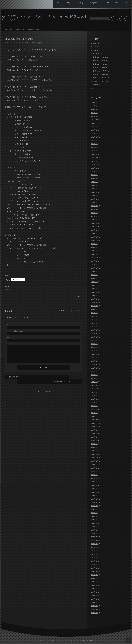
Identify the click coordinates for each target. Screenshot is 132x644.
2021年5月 (94, 165)
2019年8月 (94, 216)
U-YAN (18, 43)
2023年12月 (95, 116)
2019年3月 (94, 234)
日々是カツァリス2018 (99, 67)
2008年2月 (94, 530)
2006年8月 (94, 582)
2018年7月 (94, 244)
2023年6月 (94, 130)
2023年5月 (94, 134)
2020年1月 (94, 203)
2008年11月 (95, 503)
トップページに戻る (44, 385)
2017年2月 (94, 265)
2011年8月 (94, 396)
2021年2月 (94, 172)
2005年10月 (95, 613)
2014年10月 (95, 306)
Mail (126, 3)
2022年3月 (94, 151)
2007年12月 (95, 537)
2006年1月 (94, 603)
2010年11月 (95, 420)
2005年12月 (95, 606)
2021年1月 (94, 175)
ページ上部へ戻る (128, 640)
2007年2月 (94, 568)
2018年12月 (95, 237)
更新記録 (94, 47)
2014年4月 (94, 316)
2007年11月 (95, 540)
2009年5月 (94, 482)
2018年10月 (95, 240)
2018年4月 (94, 251)
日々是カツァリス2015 (99, 71)
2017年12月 (95, 258)
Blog (64, 3)
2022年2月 (94, 154)
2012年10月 (95, 368)
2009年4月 (94, 485)
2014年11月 (95, 303)
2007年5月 (94, 561)
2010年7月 (94, 434)
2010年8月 (94, 430)
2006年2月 (94, 599)
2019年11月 (95, 209)
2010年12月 (95, 416)
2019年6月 (94, 223)
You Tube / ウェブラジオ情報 (100, 81)
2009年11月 (95, 461)
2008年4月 (94, 523)
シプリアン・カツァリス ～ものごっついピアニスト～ (46, 17)
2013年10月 (95, 337)
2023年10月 (95, 123)
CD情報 (93, 50)
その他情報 (94, 85)
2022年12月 (95, 137)
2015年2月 (94, 299)
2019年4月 (94, 230)
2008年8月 (94, 513)
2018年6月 (94, 247)
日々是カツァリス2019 (99, 64)
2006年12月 (95, 571)
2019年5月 (94, 227)
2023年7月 (94, 127)
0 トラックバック (72, 311)
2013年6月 (94, 347)
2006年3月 (94, 596)
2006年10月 (95, 575)
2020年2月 (94, 199)
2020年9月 (94, 185)
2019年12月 (95, 206)
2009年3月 (94, 489)
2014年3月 (94, 320)
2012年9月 (94, 371)
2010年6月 (94, 437)
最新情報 (94, 43)
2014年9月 (94, 309)
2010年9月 (94, 427)
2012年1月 (94, 382)
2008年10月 (95, 506)
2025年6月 (94, 106)
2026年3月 (94, 103)
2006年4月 (94, 592)
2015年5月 (94, 292)
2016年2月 (94, 278)
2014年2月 (94, 323)
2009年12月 (95, 458)
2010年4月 (94, 444)
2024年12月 (95, 109)
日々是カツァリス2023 (99, 57)
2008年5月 (94, 520)
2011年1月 (94, 413)
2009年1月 (94, 496)
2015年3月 (94, 296)
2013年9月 (94, 340)
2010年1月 (94, 454)
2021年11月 (95, 158)
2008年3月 (94, 527)
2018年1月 (94, 254)
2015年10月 (95, 285)
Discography (90, 3)
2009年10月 (95, 465)
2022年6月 (94, 140)
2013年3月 (94, 358)
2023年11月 (95, 120)
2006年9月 (94, 578)
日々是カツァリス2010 (99, 78)
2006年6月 (94, 589)
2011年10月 (95, 389)
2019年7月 (94, 220)
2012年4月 (94, 378)
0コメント (27, 43)
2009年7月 (94, 475)
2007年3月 (94, 565)
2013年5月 (94, 351)
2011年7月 (94, 399)
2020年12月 (95, 178)
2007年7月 (94, 554)
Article (116, 3)
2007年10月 (95, 544)
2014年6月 (94, 313)
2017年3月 (94, 261)
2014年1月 (94, 327)
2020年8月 (94, 189)
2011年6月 (94, 403)
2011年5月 (94, 406)
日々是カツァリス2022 (99, 61)
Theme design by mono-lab (84, 640)
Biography (76, 3)
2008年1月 (94, 534)
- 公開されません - (15, 331)
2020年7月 (94, 192)
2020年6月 (94, 196)
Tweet (8, 280)
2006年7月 (94, 585)
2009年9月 (94, 468)
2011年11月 (95, 385)
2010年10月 (95, 423)
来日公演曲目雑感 (14, 377)
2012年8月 (94, 375)
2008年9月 (94, 509)
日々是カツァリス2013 (99, 74)
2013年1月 (94, 361)
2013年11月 (95, 334)
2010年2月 (94, 451)
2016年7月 (94, 272)
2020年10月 (95, 182)
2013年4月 (94, 354)
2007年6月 (94, 558)
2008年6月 (94, 516)
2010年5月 (94, 440)
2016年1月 (94, 282)
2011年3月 (94, 409)
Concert (104, 3)
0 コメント (53, 311)
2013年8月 (94, 344)
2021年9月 (94, 161)
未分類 (93, 88)
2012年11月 (95, 365)
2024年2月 (94, 113)
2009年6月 (94, 478)
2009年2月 (94, 492)
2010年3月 (94, 447)
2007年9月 (94, 547)
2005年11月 (95, 609)
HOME (53, 3)
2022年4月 (94, 147)
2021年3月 (94, 168)
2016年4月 (94, 275)
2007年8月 (94, 551)
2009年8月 (94, 471)
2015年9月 (94, 289)
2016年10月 (95, 268)
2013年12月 (95, 330)
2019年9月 (94, 213)
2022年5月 (94, 144)
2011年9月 (94, 392)
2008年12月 (95, 499)
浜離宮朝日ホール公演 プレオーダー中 (66, 377)
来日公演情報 (38, 43)
